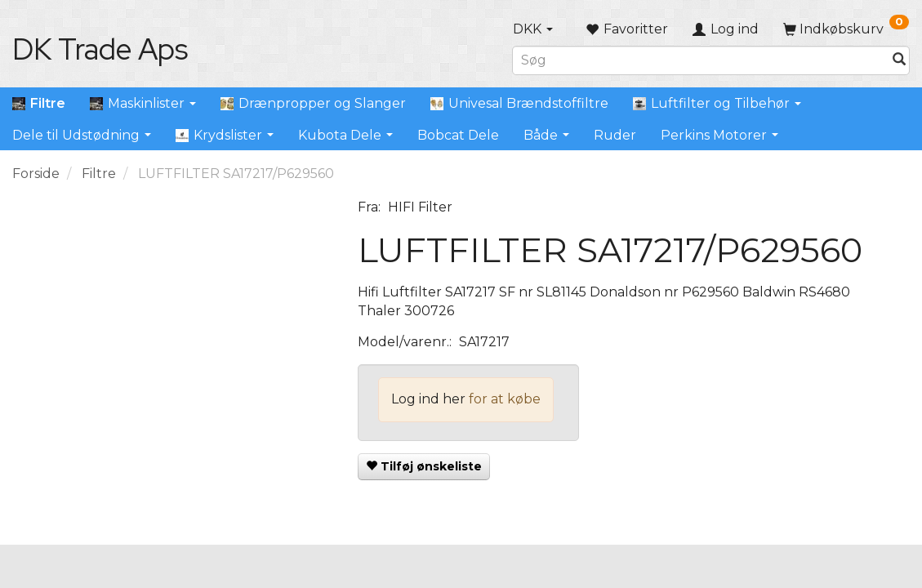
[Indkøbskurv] (846, 29)
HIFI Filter (420, 207)
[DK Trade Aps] (100, 49)
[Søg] (899, 60)
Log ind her (428, 399)
